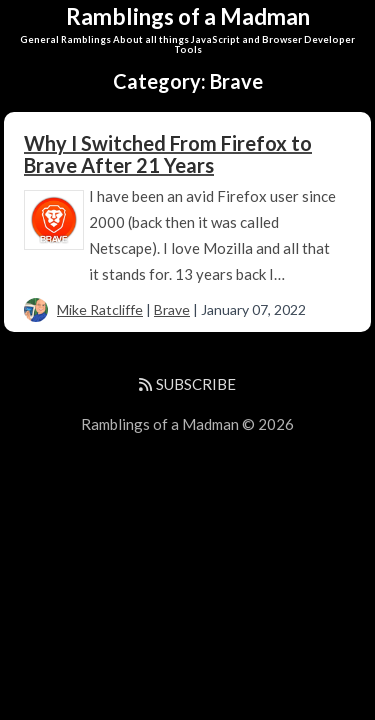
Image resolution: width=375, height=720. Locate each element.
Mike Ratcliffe (100, 309)
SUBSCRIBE (187, 384)
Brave (172, 309)
